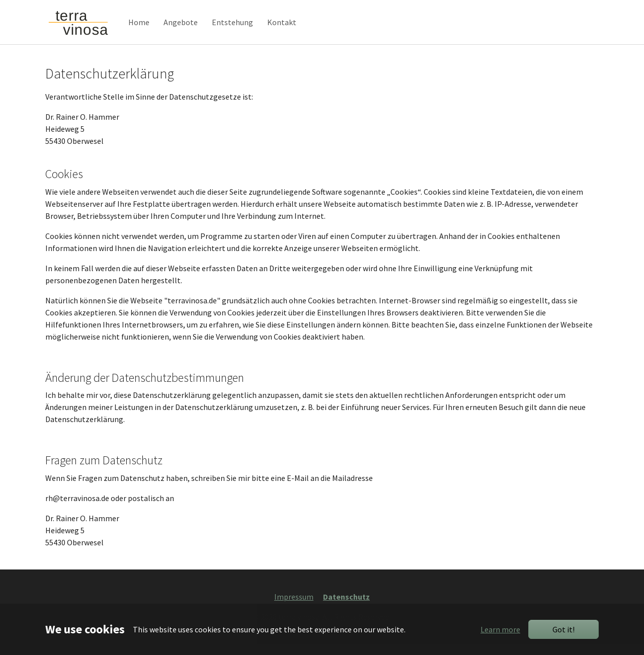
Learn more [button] (500, 629)
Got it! (563, 629)
